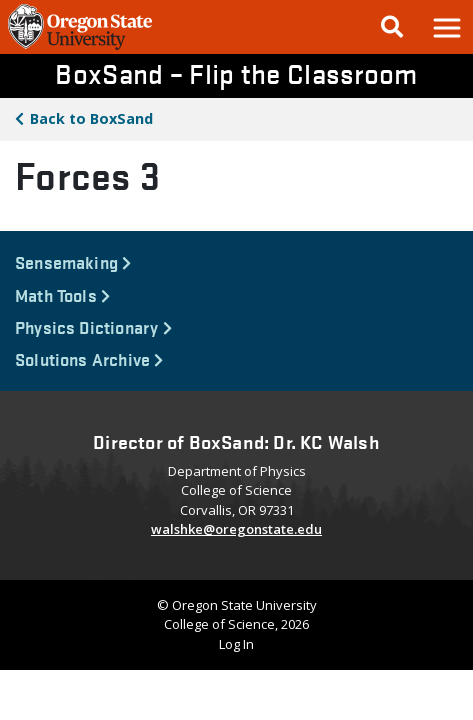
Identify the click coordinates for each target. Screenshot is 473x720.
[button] (446, 27)
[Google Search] (392, 27)
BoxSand (91, 118)
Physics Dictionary (93, 326)
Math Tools (62, 294)
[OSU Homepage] (80, 48)
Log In (236, 644)
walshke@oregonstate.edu (236, 529)
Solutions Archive (89, 358)
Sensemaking (73, 261)
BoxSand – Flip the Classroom (236, 73)
